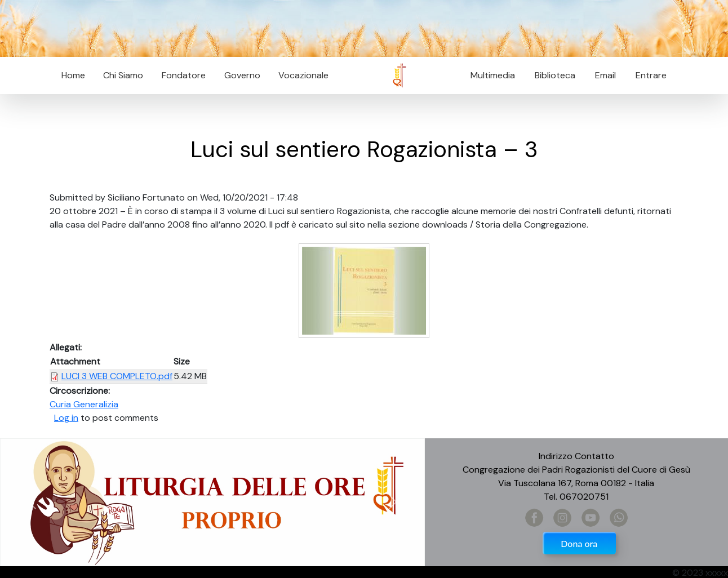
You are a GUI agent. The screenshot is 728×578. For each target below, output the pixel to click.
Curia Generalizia (84, 404)
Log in (66, 418)
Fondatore (184, 75)
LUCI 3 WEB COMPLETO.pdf (117, 376)
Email (602, 75)
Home (73, 75)
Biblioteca (555, 75)
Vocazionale (303, 75)
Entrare (651, 75)
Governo (242, 75)
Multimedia (493, 75)
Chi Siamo (123, 75)
